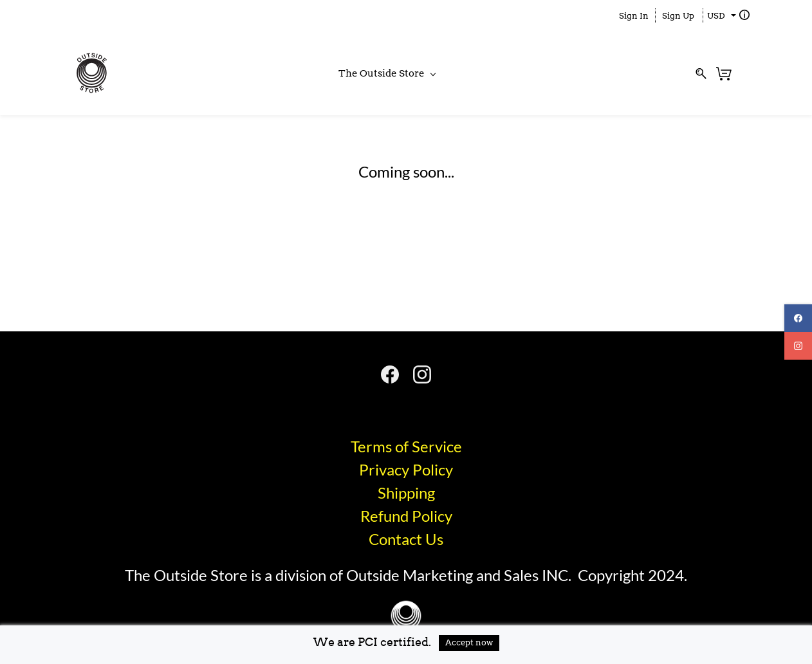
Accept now (469, 642)
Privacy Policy (406, 469)
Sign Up (678, 16)
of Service (429, 446)
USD (716, 16)
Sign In (634, 16)
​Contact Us (406, 539)
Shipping (406, 493)
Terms (373, 446)
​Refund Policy (406, 516)
